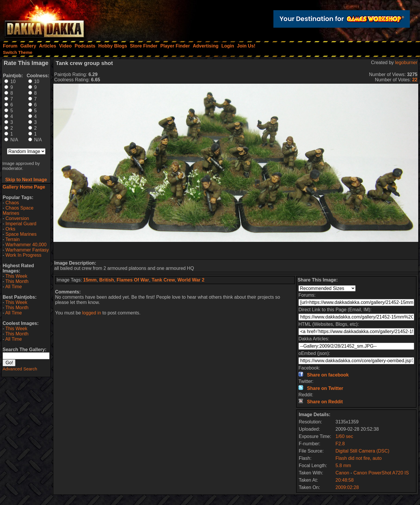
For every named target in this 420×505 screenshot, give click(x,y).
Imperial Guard (21, 224)
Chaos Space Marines (18, 211)
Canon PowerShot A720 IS (381, 473)
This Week (16, 276)
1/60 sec (344, 436)
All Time (14, 287)
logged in (92, 313)
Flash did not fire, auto (359, 458)
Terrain (12, 239)
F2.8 (340, 444)
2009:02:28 (347, 487)
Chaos (12, 203)
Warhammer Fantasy (27, 250)
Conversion (17, 218)
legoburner (406, 63)
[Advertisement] (236, 251)
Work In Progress (23, 255)
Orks (10, 229)
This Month (17, 281)
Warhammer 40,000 (26, 245)
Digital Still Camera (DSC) (362, 451)
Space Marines (21, 234)
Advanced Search (20, 369)
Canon (342, 473)
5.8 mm (343, 466)
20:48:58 (345, 480)
